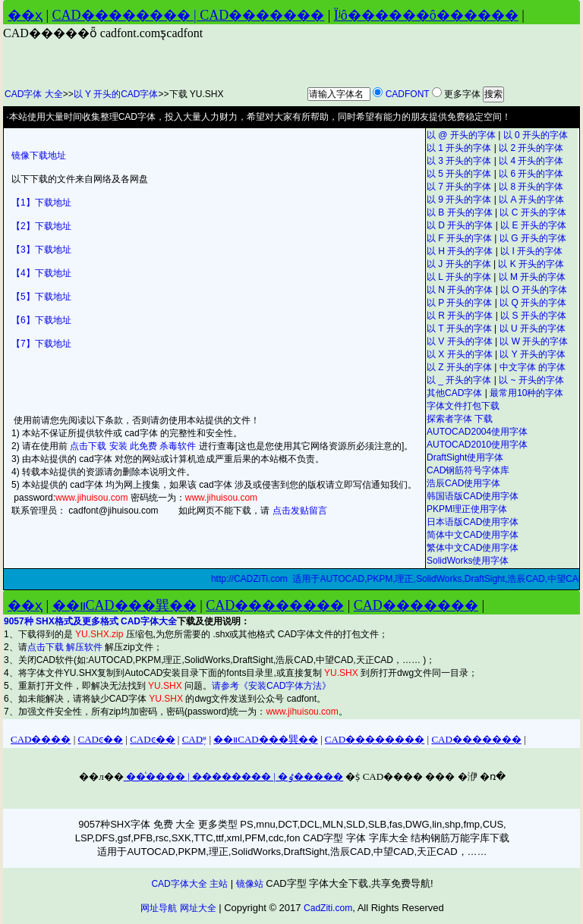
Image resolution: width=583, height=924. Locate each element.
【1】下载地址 (41, 203)
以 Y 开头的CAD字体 (116, 94)
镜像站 (250, 884)
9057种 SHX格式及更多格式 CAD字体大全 (90, 621)
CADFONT (408, 94)
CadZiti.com (328, 908)
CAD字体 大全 (34, 94)
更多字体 (462, 94)
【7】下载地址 (41, 344)
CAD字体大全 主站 (189, 884)
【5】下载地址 (41, 297)
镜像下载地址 (39, 156)
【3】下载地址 (41, 250)
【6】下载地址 (41, 320)
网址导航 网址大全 (178, 908)
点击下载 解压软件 (66, 647)
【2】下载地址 (41, 226)
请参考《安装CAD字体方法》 (271, 686)
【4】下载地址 (41, 273)
